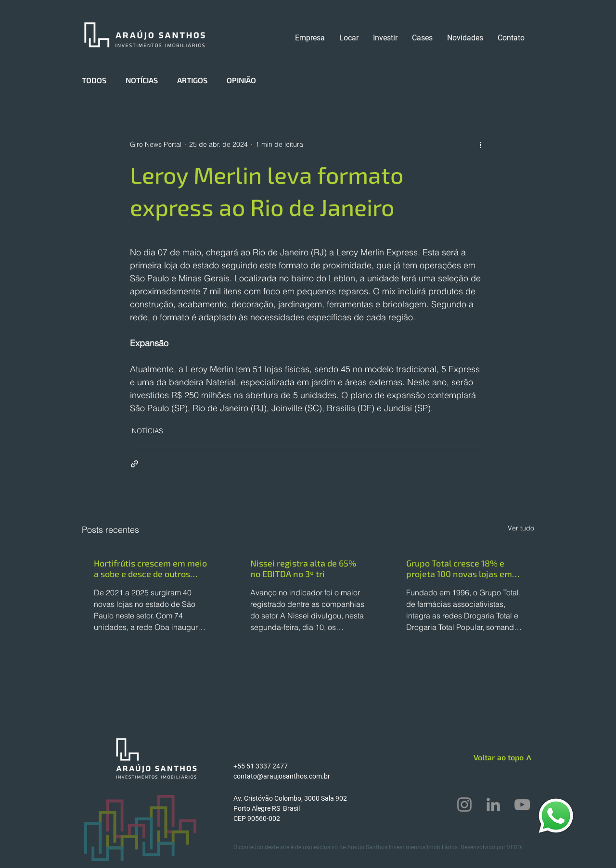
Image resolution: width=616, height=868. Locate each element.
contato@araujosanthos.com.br (282, 776)
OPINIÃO (241, 80)
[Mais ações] (480, 144)
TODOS (94, 80)
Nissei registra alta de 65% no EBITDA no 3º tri (303, 568)
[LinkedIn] (493, 805)
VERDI (515, 847)
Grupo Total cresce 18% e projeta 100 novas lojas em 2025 (459, 568)
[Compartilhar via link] (135, 464)
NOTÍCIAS (142, 80)
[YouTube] (522, 805)
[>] (528, 759)
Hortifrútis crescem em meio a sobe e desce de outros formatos (150, 568)
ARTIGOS (192, 80)
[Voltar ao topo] (489, 757)
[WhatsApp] (556, 815)
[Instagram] (464, 805)
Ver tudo (521, 528)
